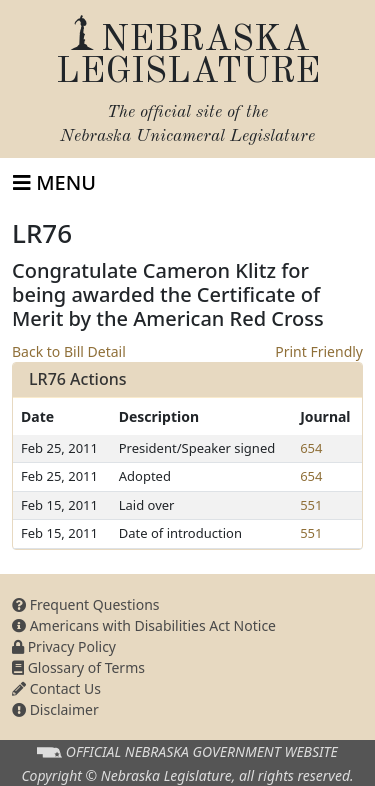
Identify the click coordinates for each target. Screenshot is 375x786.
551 (311, 505)
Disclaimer (55, 709)
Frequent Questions (86, 604)
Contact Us (56, 688)
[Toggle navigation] (54, 183)
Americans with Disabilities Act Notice (144, 625)
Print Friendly (319, 351)
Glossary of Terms (78, 667)
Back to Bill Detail (69, 351)
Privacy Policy (64, 646)
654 (311, 448)
